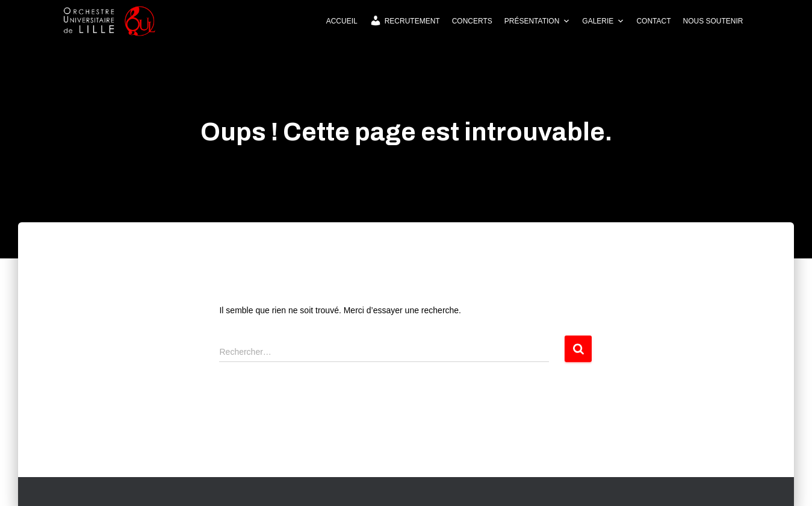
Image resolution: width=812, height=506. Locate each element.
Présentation (538, 21)
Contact (653, 21)
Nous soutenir (713, 21)
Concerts (472, 21)
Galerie (603, 21)
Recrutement (405, 20)
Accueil (342, 21)
